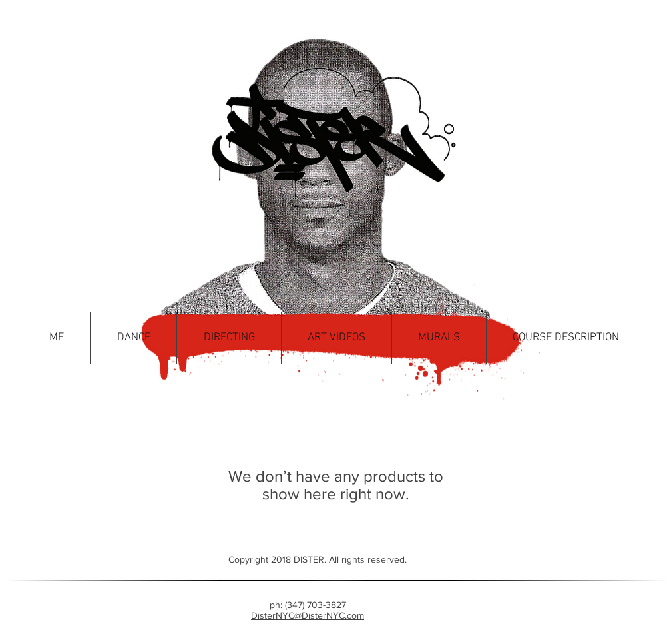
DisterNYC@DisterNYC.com (308, 615)
